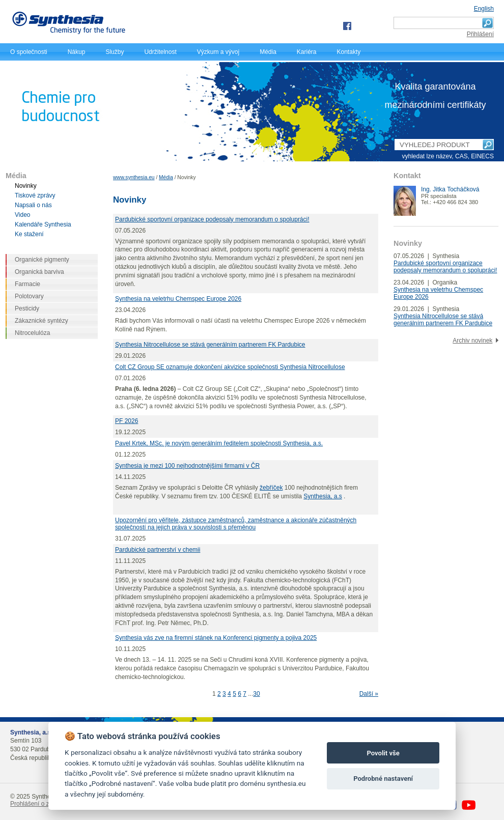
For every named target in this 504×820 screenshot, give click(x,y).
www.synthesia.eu (134, 177)
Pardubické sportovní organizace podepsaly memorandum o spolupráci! (212, 219)
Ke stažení (29, 234)
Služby (115, 52)
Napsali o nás (33, 205)
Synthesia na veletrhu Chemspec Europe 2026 (178, 299)
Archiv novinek (472, 341)
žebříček (271, 488)
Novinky (26, 186)
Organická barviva (39, 272)
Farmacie (27, 284)
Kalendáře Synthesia (43, 224)
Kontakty (349, 52)
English (484, 9)
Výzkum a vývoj (218, 52)
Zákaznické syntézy (41, 321)
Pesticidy (27, 308)
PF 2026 (127, 421)
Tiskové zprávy (35, 195)
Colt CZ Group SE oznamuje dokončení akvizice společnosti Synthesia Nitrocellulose (230, 367)
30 (256, 694)
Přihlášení (480, 34)
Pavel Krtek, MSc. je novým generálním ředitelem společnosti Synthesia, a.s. (219, 443)
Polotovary (29, 296)
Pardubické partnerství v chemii (158, 550)
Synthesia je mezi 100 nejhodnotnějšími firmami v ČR (187, 466)
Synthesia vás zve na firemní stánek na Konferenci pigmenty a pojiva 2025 (216, 638)
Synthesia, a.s (323, 496)
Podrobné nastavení (383, 779)
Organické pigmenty (42, 260)
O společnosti (29, 52)
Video (22, 215)
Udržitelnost (160, 52)
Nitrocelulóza (32, 333)
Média (268, 52)
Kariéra (307, 52)
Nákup (77, 52)
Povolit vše (383, 753)
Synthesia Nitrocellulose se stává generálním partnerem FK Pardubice (210, 345)
